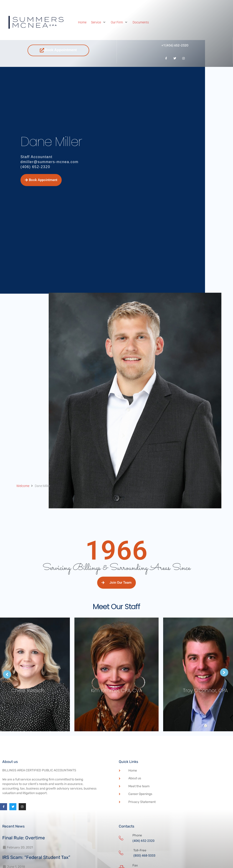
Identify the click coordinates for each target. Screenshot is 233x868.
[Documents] (141, 22)
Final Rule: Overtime (24, 838)
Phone (137, 835)
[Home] (82, 22)
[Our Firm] (119, 22)
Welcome (23, 486)
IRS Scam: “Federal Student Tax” (36, 857)
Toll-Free (140, 850)
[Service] (99, 22)
